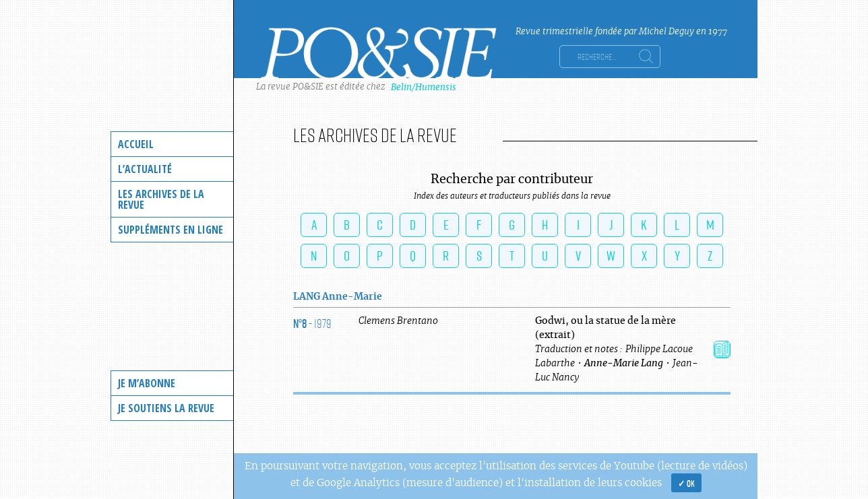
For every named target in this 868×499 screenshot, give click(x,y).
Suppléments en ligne (170, 230)
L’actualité (145, 169)
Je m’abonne (147, 383)
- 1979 (312, 323)
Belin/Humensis (424, 87)
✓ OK (686, 483)
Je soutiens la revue (166, 408)
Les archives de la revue (161, 199)
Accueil (136, 144)
